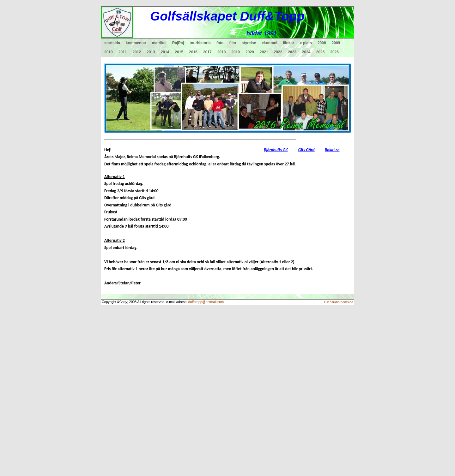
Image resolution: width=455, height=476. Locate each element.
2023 (292, 52)
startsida (112, 43)
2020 (250, 52)
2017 (207, 52)
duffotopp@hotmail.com (206, 302)
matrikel (159, 43)
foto (220, 43)
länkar (289, 43)
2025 (321, 52)
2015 (179, 52)
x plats (306, 43)
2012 (137, 52)
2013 (151, 52)
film (232, 43)
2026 (334, 52)
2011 (123, 52)
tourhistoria (200, 43)
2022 (278, 52)
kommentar (136, 43)
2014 (165, 52)
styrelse (249, 43)
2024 (306, 52)
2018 (222, 52)
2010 (109, 52)
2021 (264, 52)
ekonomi (269, 43)
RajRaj (178, 43)
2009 (336, 43)
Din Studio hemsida (339, 302)
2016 (193, 52)
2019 (236, 52)
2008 (322, 43)
